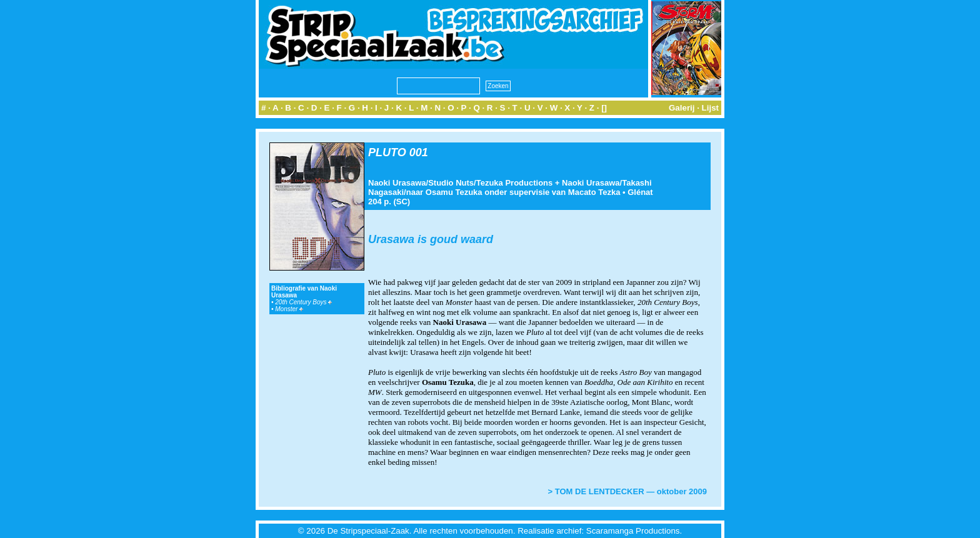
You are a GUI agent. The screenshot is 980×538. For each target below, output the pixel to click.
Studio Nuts (451, 183)
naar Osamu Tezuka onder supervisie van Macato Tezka (513, 192)
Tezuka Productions (515, 183)
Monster (289, 309)
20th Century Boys (303, 302)
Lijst (710, 108)
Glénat (640, 192)
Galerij (682, 108)
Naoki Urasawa (397, 183)
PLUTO (387, 152)
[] (604, 108)
